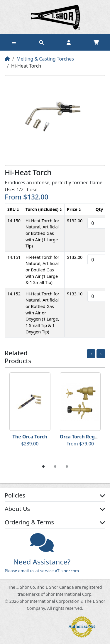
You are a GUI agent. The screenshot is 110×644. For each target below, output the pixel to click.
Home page (55, 17)
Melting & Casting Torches (45, 59)
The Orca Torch (30, 437)
